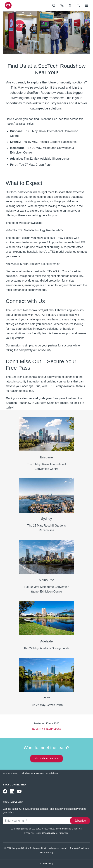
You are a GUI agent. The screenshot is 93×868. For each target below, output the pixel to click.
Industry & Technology (47, 729)
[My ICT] (70, 5)
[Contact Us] (62, 5)
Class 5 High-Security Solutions (32, 264)
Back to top (46, 864)
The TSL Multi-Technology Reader (34, 230)
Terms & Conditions (79, 848)
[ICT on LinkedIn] (12, 791)
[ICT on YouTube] (19, 791)
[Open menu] (87, 5)
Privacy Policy (46, 852)
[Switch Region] (54, 5)
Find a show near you (47, 759)
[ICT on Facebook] (5, 791)
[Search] (78, 5)
